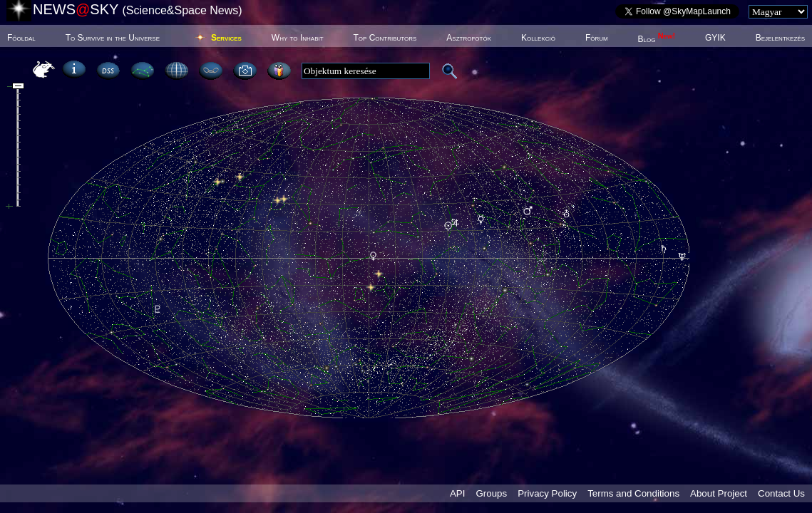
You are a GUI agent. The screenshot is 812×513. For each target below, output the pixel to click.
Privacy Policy (547, 493)
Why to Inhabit (298, 38)
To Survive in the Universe (113, 38)
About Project (719, 493)
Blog (657, 39)
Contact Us (781, 493)
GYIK (715, 38)
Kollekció (538, 38)
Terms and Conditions (633, 493)
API (457, 493)
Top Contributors (385, 38)
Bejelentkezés (780, 38)
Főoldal (21, 38)
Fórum (597, 38)
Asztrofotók (469, 38)
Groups (491, 493)
